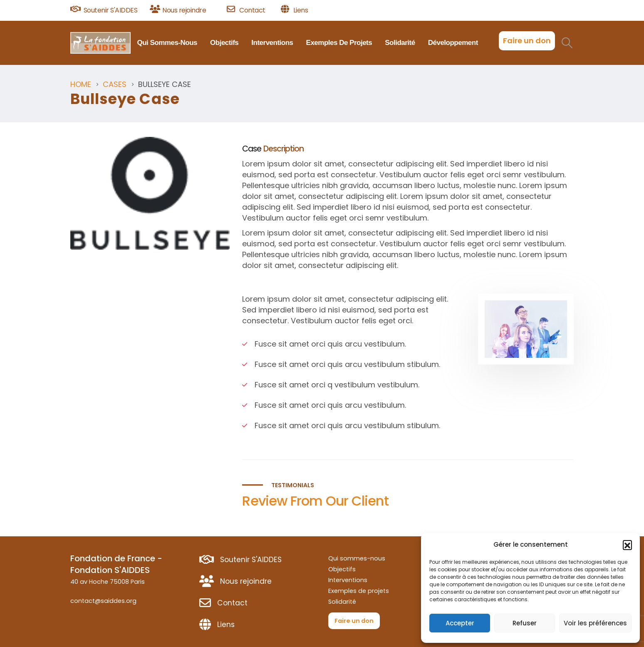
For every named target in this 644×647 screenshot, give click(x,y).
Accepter (460, 623)
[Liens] (295, 10)
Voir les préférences (595, 623)
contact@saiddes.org (103, 601)
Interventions (272, 43)
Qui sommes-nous (167, 43)
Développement (453, 43)
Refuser (525, 623)
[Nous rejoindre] (185, 10)
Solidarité (400, 43)
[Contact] (251, 10)
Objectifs (224, 43)
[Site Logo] (100, 43)
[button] (627, 545)
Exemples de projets (339, 43)
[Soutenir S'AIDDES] (107, 10)
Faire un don (527, 41)
